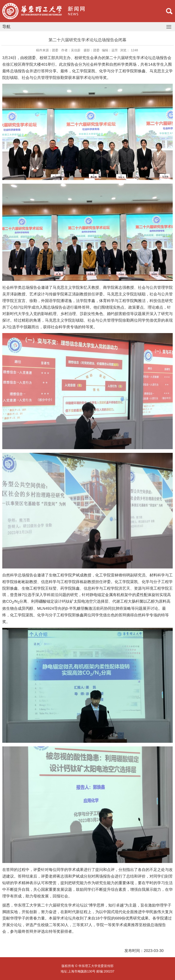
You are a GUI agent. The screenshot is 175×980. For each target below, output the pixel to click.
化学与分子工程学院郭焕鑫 (60, 615)
